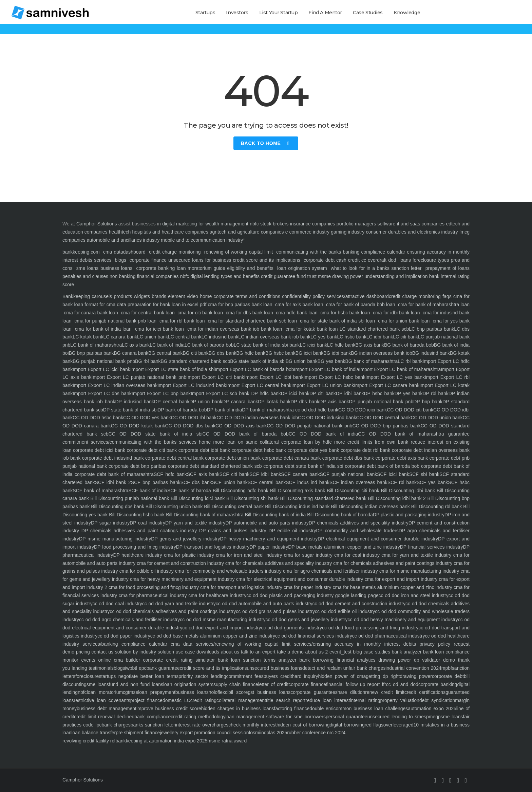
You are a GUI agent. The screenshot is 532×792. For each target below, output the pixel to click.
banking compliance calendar (374, 252)
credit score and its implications (267, 260)
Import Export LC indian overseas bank (115, 385)
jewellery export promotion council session (204, 733)
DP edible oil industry (291, 531)
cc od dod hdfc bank (316, 410)
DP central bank (172, 402)
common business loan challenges (371, 708)
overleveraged (398, 725)
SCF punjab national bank (348, 474)
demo (448, 660)
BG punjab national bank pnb (104, 361)
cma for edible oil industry (146, 571)
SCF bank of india (148, 491)
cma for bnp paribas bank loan (240, 305)
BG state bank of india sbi (258, 361)
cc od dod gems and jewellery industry (306, 620)
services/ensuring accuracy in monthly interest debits (353, 644)
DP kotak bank (274, 402)
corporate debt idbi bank (203, 450)
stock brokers (274, 224)
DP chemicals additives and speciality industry (359, 523)
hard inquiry (305, 676)
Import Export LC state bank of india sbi (173, 369)
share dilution (350, 692)
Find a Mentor (325, 13)
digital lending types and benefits (225, 276)
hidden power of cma (342, 676)
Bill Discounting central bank (233, 506)
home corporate (216, 296)
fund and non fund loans (136, 684)
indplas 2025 (274, 733)
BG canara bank (131, 353)
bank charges (116, 725)
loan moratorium (105, 692)
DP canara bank (240, 402)
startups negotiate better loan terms (139, 676)
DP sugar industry (110, 523)
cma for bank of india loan (103, 329)
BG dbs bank (223, 353)
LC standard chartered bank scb (374, 329)
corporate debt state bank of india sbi (302, 466)
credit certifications (425, 692)
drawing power (416, 676)
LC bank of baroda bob (209, 345)
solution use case (175, 652)
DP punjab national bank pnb (381, 402)
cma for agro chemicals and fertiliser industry (330, 571)
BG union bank (302, 361)
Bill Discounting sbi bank (252, 498)
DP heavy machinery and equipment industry (269, 539)
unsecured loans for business (200, 260)
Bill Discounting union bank (173, 506)
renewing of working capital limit (239, 252)
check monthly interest (252, 725)
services (103, 260)
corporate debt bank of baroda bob (381, 466)
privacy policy (433, 644)
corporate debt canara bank (291, 458)
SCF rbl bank (402, 482)
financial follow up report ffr (356, 684)
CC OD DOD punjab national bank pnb (309, 426)
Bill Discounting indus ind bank (297, 506)
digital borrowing (347, 725)
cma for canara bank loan (91, 313)
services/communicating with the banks (132, 442)
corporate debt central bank (174, 458)
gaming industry (348, 232)
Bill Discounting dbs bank (117, 506)
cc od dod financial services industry (314, 636)
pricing (82, 652)
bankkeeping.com (81, 252)
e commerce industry (307, 232)
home (204, 442)
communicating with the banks (308, 252)
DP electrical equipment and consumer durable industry (378, 539)
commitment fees (245, 676)
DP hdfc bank (265, 393)
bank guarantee (163, 668)
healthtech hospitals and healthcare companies (159, 232)
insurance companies (313, 224)
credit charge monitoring (175, 252)
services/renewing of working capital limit (241, 644)
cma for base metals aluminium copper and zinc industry (392, 587)
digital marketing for (183, 224)
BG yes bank (331, 361)
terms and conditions (257, 296)
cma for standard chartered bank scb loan (252, 321)
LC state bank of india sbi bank (267, 345)
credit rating (203, 700)
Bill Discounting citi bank (352, 491)
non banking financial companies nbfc (149, 276)
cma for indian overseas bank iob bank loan (235, 329)
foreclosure (87, 676)
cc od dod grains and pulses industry (275, 611)
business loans (115, 268)
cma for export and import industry (400, 579)
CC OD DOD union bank (437, 418)
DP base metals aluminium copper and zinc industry (344, 547)
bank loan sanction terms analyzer (256, 660)
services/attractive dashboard (357, 296)
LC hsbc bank (352, 337)
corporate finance (148, 260)
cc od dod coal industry (117, 604)
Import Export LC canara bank (387, 385)
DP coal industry (147, 523)
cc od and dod (402, 684)
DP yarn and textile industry (195, 523)
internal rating (365, 700)
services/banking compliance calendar (123, 644)
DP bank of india (225, 410)
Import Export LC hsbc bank (334, 377)
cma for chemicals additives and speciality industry (278, 563)
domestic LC (176, 700)
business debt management (107, 708)
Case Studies (368, 13)
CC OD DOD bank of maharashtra (401, 434)
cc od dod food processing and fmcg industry (370, 628)
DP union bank (206, 402)
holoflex (217, 692)
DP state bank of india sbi (130, 410)
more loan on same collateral (245, 442)
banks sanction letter (153, 725)
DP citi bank (323, 393)
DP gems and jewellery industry (185, 539)
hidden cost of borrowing (303, 725)
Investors (237, 13)
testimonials (100, 668)
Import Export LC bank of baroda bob (254, 369)
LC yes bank (324, 337)
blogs (120, 260)
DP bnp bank (428, 402)
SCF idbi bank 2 (113, 482)
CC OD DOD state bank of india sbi (156, 434)
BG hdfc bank (251, 353)
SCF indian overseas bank (358, 482)
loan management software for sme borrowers (275, 717)
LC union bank (153, 337)
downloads (207, 652)
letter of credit (273, 684)
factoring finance (292, 708)
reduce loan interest (328, 700)
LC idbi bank (380, 337)
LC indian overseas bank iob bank (275, 337)
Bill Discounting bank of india (275, 515)
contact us (102, 652)
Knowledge (407, 13)
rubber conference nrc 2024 (316, 733)
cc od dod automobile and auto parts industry (264, 604)
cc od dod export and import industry (222, 628)
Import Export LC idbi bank (274, 377)
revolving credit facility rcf (89, 741)
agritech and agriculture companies (247, 232)
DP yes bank (409, 393)
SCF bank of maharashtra (100, 491)
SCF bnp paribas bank (156, 482)
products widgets (131, 296)
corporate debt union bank (232, 458)
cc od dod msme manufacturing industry (223, 620)
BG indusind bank (431, 353)
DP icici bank (295, 393)
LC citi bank (405, 337)
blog (357, 652)
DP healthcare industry (137, 555)
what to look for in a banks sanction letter (376, 268)
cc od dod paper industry (124, 636)
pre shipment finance (138, 733)
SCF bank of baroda (189, 491)
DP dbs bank (305, 402)
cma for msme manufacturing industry (419, 571)
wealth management (227, 224)
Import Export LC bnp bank (161, 393)
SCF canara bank (300, 474)
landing (79, 668)
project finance (146, 700)
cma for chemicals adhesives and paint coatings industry (392, 563)
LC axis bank (136, 345)
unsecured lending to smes (397, 717)
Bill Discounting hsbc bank (136, 515)
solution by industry (135, 652)
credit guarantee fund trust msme (296, 276)
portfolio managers (356, 224)
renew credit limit (385, 692)
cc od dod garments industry (291, 628)
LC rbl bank (410, 361)
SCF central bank (267, 482)
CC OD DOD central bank (383, 418)
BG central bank (165, 353)
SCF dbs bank (196, 482)
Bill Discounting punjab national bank (129, 498)
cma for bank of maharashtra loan (433, 305)
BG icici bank (309, 353)
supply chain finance (236, 684)
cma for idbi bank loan (396, 313)
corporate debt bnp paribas (137, 466)
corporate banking (155, 268)
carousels (101, 296)
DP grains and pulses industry (231, 531)
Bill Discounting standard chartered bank (322, 498)
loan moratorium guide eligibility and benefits (225, 268)
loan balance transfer (93, 733)
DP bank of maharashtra (268, 410)
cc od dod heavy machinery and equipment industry (403, 620)
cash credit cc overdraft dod (366, 260)
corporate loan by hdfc (305, 442)
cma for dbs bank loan (249, 313)
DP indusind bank (135, 402)
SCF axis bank (203, 474)
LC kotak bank (88, 337)
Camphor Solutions (97, 224)
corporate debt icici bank (98, 450)
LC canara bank (120, 337)
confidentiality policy (302, 296)
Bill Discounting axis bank (297, 491)
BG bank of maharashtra (372, 361)
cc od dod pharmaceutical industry (389, 636)
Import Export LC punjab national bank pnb (139, 377)
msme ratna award (227, 741)
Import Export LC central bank (259, 385)
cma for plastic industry (188, 555)
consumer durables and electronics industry (412, 232)
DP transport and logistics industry (213, 547)
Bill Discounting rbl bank (436, 506)
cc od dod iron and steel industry (413, 595)
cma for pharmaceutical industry (152, 595)
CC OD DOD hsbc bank (98, 418)
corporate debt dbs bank (347, 458)
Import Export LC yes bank (395, 377)
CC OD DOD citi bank (410, 410)
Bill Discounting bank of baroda (339, 515)
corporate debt (319, 260)
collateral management (241, 700)
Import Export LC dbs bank (102, 393)
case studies (376, 652)
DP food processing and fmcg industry (135, 547)
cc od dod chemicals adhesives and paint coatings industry (173, 611)
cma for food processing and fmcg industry (153, 587)
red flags (374, 725)
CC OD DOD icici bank (363, 410)
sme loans (88, 268)
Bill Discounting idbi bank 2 (396, 498)
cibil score (236, 692)
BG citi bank (196, 353)
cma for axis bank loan (299, 305)
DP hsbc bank (379, 393)
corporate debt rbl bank (365, 450)
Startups (205, 13)
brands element (167, 296)
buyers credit (278, 676)
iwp (129, 668)
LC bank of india (167, 345)
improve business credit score (169, 708)
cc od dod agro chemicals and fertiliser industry (129, 620)
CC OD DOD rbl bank (194, 418)
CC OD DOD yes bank (147, 418)
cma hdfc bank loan (297, 313)
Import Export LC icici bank (101, 369)
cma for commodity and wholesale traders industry (228, 571)
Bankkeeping (76, 296)
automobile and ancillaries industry (123, 240)
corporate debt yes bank (313, 450)
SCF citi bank (234, 474)
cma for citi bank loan (200, 313)
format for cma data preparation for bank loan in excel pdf (145, 305)
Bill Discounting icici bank (197, 498)
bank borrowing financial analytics (336, 660)
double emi (321, 708)
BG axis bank (370, 345)
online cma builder (118, 660)
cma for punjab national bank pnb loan (116, 321)
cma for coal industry (356, 555)
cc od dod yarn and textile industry (179, 604)
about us (229, 652)
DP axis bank (334, 402)
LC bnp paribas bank (431, 329)
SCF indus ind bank (308, 482)
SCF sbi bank (424, 474)
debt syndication (437, 700)
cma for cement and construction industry (180, 563)
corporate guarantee (313, 692)
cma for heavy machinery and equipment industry (182, 579)
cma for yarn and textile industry (415, 555)
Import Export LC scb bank (220, 393)
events (87, 660)
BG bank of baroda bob (409, 345)
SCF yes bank (432, 482)
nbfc (254, 224)
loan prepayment (157, 692)
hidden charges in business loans (238, 708)
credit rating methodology (198, 717)
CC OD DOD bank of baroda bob (246, 434)
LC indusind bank (220, 337)
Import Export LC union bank (323, 385)
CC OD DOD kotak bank (138, 426)
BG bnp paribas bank (91, 353)
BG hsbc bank (280, 353)
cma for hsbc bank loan (345, 313)
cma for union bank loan (404, 321)
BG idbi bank (337, 353)
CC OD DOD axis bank (241, 426)
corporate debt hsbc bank (258, 450)
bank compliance (153, 717)
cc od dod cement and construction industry (359, 604)
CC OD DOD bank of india (324, 434)
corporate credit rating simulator (177, 660)
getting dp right (383, 676)
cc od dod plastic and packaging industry (290, 595)
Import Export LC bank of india (327, 369)
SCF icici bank (393, 474)
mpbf (447, 668)
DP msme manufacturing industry (115, 539)
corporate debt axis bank (401, 458)
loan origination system (302, 268)
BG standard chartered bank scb (196, 361)
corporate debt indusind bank (112, 458)
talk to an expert (257, 652)
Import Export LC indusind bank (192, 385)
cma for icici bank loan (159, 329)
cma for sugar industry (307, 555)
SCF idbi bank (265, 474)
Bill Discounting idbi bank (407, 491)
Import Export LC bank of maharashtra (400, 369)
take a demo (290, 652)
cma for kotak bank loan (312, 329)
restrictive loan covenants (102, 700)
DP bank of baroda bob (182, 410)
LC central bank (185, 337)
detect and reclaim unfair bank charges (344, 668)
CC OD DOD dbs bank (190, 426)
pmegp (433, 717)
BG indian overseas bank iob (382, 353)
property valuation (400, 700)
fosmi (254, 733)
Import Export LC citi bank (215, 377)
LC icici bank (313, 345)
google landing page (356, 595)
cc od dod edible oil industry (345, 611)
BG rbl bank (148, 361)
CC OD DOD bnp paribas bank (386, 426)
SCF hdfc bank (170, 474)
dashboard (134, 252)
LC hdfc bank (341, 345)
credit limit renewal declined (104, 717)
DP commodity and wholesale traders (357, 531)
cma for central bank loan (148, 313)
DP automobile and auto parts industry (267, 523)
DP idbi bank (350, 393)
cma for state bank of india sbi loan (338, 321)
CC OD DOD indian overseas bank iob (257, 418)
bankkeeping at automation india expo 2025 (161, 741)
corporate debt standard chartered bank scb (214, 466)
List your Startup (279, 13)
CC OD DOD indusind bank (327, 418)
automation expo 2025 (432, 708)
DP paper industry (269, 547)
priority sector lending (202, 676)
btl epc (139, 668)
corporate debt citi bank (151, 450)
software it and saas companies (411, 224)
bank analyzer (406, 652)
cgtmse (130, 692)
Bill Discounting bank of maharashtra (204, 515)
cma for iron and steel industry (248, 555)
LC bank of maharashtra (96, 345)
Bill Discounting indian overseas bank (370, 506)
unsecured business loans (275, 668)
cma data (113, 252)
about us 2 (316, 652)
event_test (339, 652)
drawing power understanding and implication (380, 276)
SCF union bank (230, 482)
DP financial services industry (432, 547)
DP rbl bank (435, 393)
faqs (446, 296)
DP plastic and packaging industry (409, 515)
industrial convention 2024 (413, 668)
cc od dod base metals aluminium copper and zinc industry (213, 636)
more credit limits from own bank (370, 442)
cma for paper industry (307, 587)
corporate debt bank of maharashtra (113, 474)
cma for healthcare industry (216, 595)
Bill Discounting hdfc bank (240, 491)
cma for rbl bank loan (182, 321)
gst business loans (269, 692)
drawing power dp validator (408, 660)
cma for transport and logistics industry (241, 587)
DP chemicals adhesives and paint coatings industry (138, 531)
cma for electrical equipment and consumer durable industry (299, 579)
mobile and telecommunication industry (202, 240)
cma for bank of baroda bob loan (361, 305)
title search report (286, 700)
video (192, 296)
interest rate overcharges (202, 725)
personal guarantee (347, 717)
